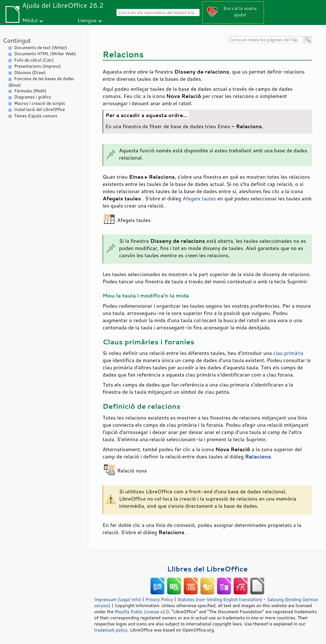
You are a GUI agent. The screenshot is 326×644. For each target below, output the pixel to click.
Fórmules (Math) (30, 91)
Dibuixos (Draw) (30, 73)
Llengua (87, 20)
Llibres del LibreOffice (207, 569)
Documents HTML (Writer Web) (45, 54)
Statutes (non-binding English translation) (220, 599)
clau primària (288, 353)
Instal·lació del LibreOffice (40, 109)
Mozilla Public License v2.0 (142, 612)
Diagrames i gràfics (33, 97)
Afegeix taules (199, 198)
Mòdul (30, 20)
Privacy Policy (159, 599)
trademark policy (111, 630)
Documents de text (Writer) (41, 48)
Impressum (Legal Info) (118, 599)
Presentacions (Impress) (37, 66)
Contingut (17, 40)
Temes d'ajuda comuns (36, 116)
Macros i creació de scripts (40, 103)
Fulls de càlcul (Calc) (34, 60)
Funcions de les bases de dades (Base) (41, 82)
